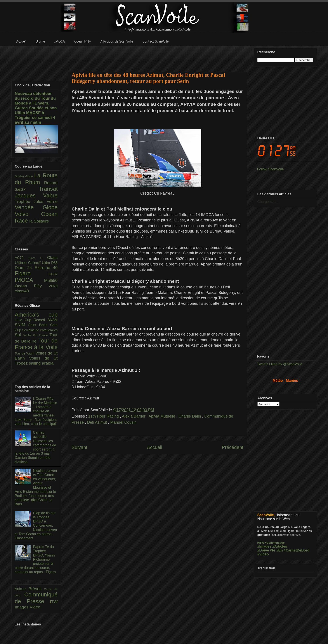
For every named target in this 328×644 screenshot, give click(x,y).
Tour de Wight (25, 353)
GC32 (53, 274)
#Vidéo (263, 554)
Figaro (32, 273)
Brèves (36, 589)
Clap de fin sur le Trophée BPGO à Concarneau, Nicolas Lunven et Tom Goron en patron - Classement (36, 526)
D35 (54, 263)
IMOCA (30, 280)
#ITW (261, 543)
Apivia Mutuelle (162, 416)
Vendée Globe (36, 207)
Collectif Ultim (40, 263)
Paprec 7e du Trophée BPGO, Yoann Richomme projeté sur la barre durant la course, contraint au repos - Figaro (35, 559)
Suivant (80, 447)
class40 (22, 291)
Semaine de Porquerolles (40, 330)
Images (22, 607)
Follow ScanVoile (271, 169)
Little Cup (24, 320)
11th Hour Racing (104, 416)
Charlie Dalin (190, 416)
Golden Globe (25, 176)
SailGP (27, 189)
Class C (38, 258)
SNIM (22, 325)
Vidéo (35, 607)
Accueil (154, 447)
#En (280, 550)
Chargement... (268, 202)
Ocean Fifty (32, 286)
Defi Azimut (98, 422)
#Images (264, 546)
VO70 (53, 286)
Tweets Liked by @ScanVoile (280, 364)
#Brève (263, 550)
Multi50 (51, 280)
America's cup (36, 315)
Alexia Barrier (134, 416)
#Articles (280, 546)
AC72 (22, 258)
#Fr (273, 550)
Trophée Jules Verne (36, 201)
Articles (22, 589)
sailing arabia (41, 363)
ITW (54, 602)
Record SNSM (46, 320)
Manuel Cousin (123, 422)
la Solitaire (39, 221)
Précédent (233, 447)
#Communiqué (275, 543)
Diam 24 (25, 268)
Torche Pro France (36, 335)
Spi (19, 335)
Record (51, 183)
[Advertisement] (158, 56)
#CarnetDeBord (296, 550)
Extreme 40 (46, 268)
